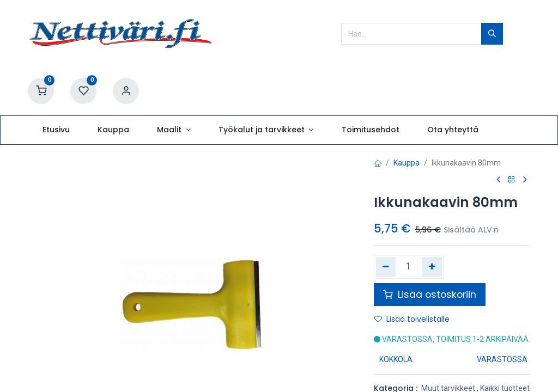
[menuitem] (56, 130)
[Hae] (492, 34)
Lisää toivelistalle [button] (412, 319)
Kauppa (407, 163)
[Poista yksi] (386, 267)
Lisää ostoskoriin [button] (430, 295)
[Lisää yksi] (432, 267)
